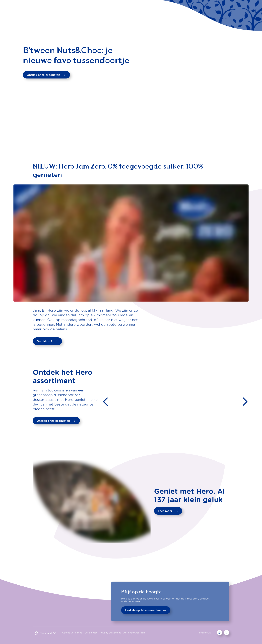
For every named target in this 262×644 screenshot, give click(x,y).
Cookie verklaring (72, 633)
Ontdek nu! (47, 341)
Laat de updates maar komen (145, 610)
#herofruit (205, 633)
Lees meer (168, 511)
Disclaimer (91, 633)
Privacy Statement (110, 633)
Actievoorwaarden (134, 633)
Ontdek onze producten (46, 75)
